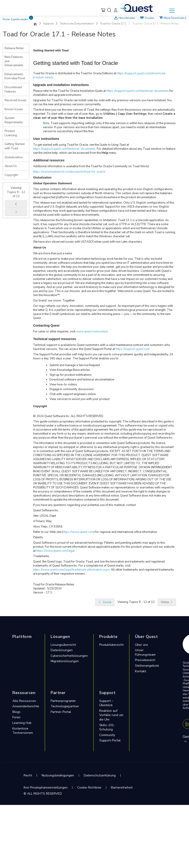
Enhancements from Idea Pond (15, 76)
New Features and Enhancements (14, 61)
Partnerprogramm (63, 701)
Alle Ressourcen (24, 701)
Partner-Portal (61, 712)
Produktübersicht (111, 645)
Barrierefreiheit (122, 788)
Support (48, 24)
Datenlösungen (62, 650)
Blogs (16, 712)
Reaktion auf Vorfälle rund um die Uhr (111, 715)
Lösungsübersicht (63, 645)
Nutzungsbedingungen (58, 775)
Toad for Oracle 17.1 (113, 24)
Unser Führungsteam (145, 652)
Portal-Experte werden (16, 19)
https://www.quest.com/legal (55, 551)
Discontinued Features (13, 89)
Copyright (11, 175)
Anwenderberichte (26, 706)
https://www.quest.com (78, 532)
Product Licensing (11, 133)
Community (107, 735)
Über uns (142, 645)
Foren (16, 717)
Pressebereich (145, 660)
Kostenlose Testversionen (23, 731)
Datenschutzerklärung (100, 775)
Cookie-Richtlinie (89, 788)
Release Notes (14, 48)
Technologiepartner (65, 706)
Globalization (13, 157)
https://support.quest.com (133, 349)
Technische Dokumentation (77, 24)
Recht (28, 775)
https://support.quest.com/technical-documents (138, 91)
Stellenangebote (147, 666)
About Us (11, 166)
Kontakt (141, 671)
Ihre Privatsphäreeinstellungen (46, 788)
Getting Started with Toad (15, 146)
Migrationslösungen (65, 661)
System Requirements (14, 120)
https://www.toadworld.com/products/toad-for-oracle (69, 172)
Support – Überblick (106, 703)
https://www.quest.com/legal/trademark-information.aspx (71, 570)
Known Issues (14, 109)
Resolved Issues (16, 100)
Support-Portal (110, 740)
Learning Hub (22, 723)
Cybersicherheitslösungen (69, 656)
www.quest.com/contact (92, 332)
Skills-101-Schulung (107, 727)
